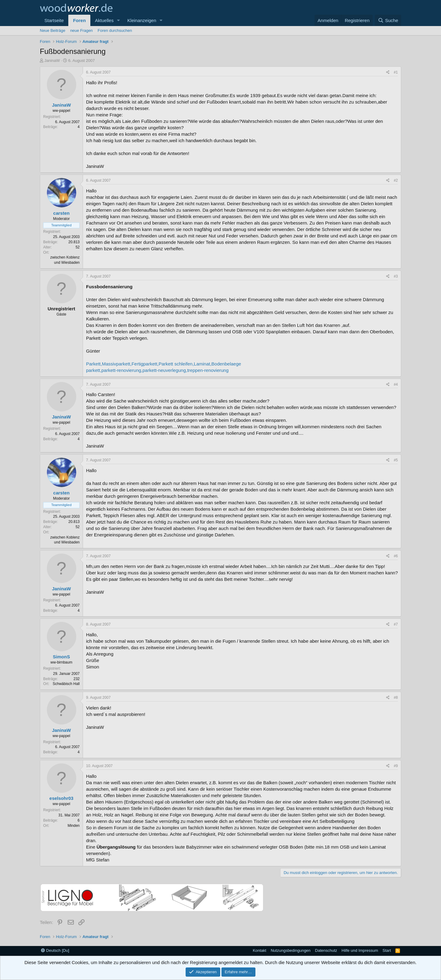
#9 (396, 766)
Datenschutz (326, 950)
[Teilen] (388, 72)
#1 (396, 72)
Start (387, 950)
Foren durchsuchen (115, 30)
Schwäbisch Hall (66, 684)
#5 (396, 460)
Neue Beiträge (53, 30)
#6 (396, 556)
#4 (396, 384)
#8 (396, 698)
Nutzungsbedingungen (291, 950)
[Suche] (388, 20)
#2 (396, 180)
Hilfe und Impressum (360, 950)
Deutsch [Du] (55, 950)
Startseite (54, 20)
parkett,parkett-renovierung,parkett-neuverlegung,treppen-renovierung (157, 370)
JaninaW (52, 61)
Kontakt (259, 950)
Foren (79, 20)
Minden (74, 826)
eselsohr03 (61, 798)
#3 (396, 276)
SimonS (62, 657)
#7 (396, 624)
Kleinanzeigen (142, 20)
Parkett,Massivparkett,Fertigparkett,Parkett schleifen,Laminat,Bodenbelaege (164, 364)
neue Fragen (81, 30)
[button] (119, 20)
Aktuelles (104, 20)
